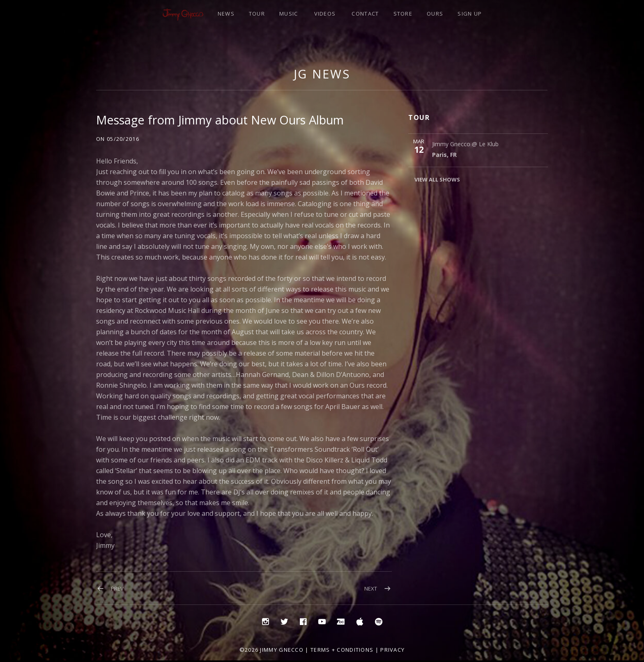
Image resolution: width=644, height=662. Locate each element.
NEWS (226, 14)
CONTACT (365, 14)
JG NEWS (322, 74)
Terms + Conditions (342, 650)
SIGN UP (470, 14)
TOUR (257, 14)
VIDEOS (325, 14)
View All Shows (437, 179)
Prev (117, 588)
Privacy (392, 650)
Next (371, 588)
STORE (403, 14)
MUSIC (289, 14)
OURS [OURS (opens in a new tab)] (435, 14)
